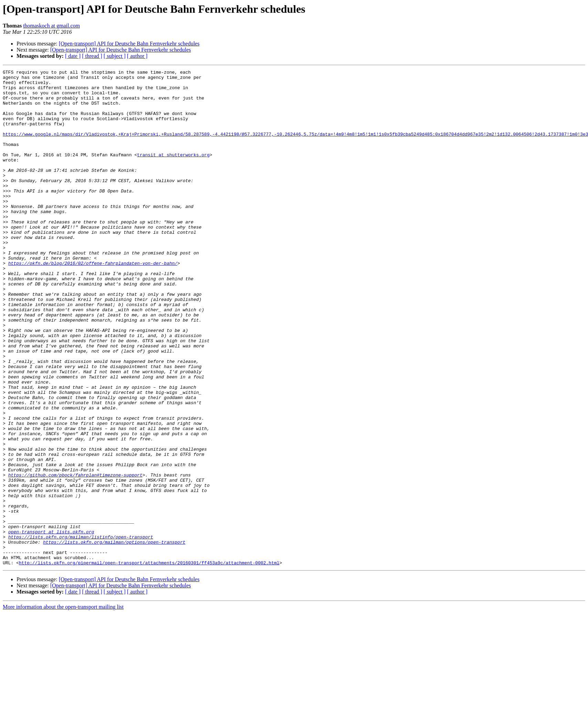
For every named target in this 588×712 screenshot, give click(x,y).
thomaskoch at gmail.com (51, 26)
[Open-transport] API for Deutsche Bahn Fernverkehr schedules (129, 44)
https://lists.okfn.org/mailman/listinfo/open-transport (81, 631)
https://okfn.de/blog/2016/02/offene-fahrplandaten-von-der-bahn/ (93, 302)
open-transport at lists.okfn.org (51, 625)
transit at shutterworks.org (173, 172)
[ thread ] (92, 56)
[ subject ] (115, 56)
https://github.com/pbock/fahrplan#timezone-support (75, 556)
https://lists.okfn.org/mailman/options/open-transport (114, 637)
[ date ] (73, 56)
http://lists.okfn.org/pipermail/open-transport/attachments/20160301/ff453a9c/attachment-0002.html (149, 662)
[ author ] (137, 56)
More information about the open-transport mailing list (63, 706)
